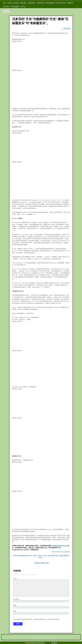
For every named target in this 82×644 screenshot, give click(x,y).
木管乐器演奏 (50, 3)
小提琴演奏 (31, 3)
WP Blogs (54, 643)
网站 (15, 611)
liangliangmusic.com (59, 546)
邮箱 (15, 605)
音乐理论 (16, 3)
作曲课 (9, 3)
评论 (15, 579)
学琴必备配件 (15, 7)
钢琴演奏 (23, 3)
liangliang (67, 552)
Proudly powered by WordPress (35, 643)
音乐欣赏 (6, 7)
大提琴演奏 (40, 3)
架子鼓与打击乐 (61, 3)
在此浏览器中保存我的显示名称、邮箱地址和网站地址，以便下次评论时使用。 (37, 619)
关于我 (23, 7)
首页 (4, 3)
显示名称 (17, 599)
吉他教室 (70, 3)
